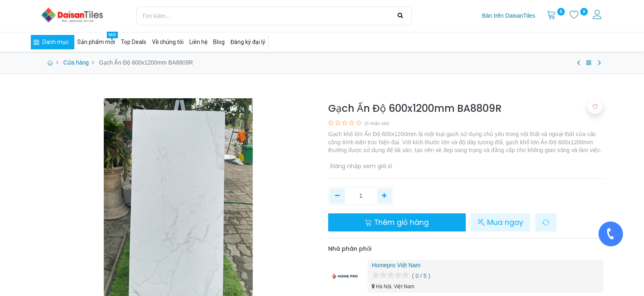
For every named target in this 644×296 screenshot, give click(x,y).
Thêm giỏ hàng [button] (397, 222)
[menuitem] (508, 16)
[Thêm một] (385, 196)
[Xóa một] (337, 196)
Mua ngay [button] (500, 222)
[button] (546, 222)
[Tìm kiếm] (400, 16)
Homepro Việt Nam (396, 265)
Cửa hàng (76, 62)
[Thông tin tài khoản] (598, 16)
